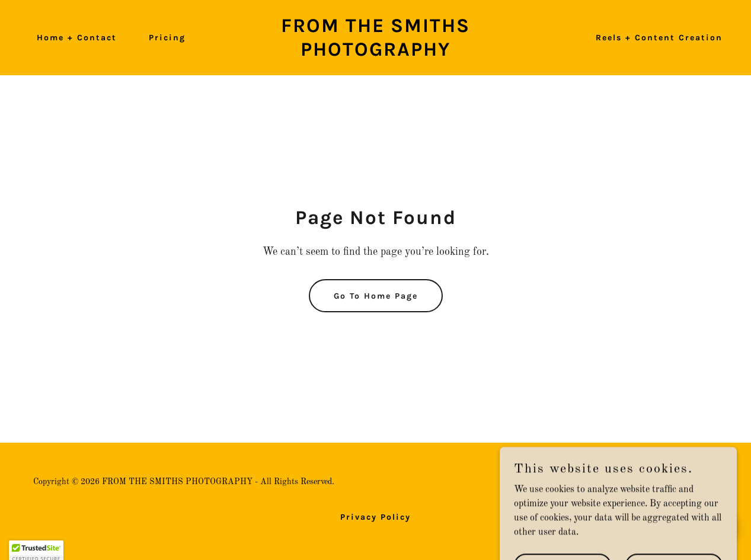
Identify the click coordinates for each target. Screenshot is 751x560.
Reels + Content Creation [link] (659, 38)
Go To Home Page (376, 296)
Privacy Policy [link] (375, 517)
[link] (375, 53)
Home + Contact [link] (77, 38)
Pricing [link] (167, 38)
